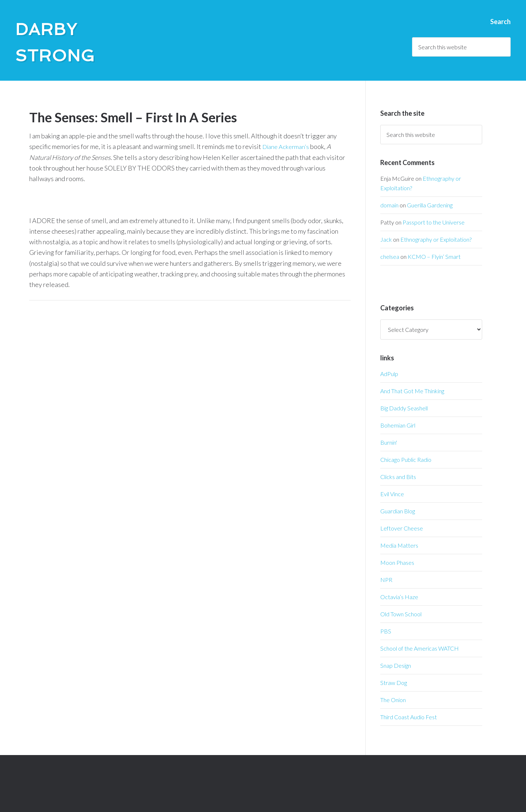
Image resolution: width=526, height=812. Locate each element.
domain (389, 205)
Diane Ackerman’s (287, 146)
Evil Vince (392, 494)
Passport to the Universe (434, 222)
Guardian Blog (398, 511)
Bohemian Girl (398, 425)
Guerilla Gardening (430, 205)
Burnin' (389, 442)
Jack (386, 239)
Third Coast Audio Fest (409, 717)
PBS (386, 631)
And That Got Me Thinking (412, 391)
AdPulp (389, 374)
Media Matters (399, 545)
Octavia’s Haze (399, 597)
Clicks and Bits (398, 477)
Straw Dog (394, 683)
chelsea (390, 256)
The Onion (393, 700)
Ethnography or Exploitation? (436, 239)
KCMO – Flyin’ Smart (434, 256)
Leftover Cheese (402, 528)
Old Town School (401, 614)
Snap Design (396, 665)
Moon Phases (397, 562)
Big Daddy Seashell (404, 408)
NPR (386, 580)
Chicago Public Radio (406, 459)
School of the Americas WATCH (420, 648)
